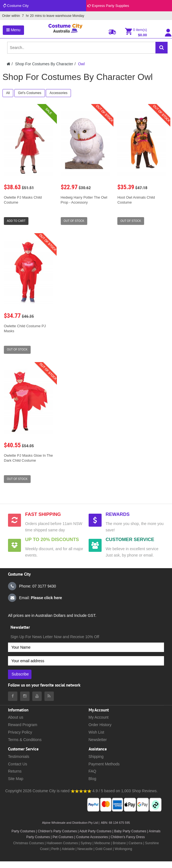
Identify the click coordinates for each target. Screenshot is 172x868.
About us (16, 717)
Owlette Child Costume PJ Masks (25, 328)
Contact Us (18, 764)
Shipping (96, 757)
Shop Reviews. (145, 791)
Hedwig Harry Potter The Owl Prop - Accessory (84, 200)
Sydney (86, 843)
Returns (15, 771)
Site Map (16, 779)
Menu (13, 30)
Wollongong (123, 849)
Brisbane (119, 843)
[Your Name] (86, 647)
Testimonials (19, 757)
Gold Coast (104, 849)
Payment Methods (104, 764)
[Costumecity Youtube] (37, 696)
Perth (55, 849)
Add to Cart (16, 221)
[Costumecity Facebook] (13, 696)
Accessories (58, 93)
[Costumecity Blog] (49, 696)
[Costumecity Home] (8, 64)
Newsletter (98, 740)
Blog (92, 779)
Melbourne (102, 843)
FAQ (92, 771)
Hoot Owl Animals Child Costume (136, 200)
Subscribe (20, 674)
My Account (99, 717)
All (8, 93)
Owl (81, 64)
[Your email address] (86, 661)
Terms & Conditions (25, 740)
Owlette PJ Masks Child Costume (23, 200)
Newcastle (85, 849)
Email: (35, 598)
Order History (100, 725)
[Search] (162, 48)
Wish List (96, 732)
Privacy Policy (20, 732)
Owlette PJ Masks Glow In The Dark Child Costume (28, 458)
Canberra (135, 843)
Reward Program (23, 725)
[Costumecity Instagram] (25, 696)
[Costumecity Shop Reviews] (81, 791)
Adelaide (68, 849)
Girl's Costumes (30, 93)
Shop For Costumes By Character (44, 64)
